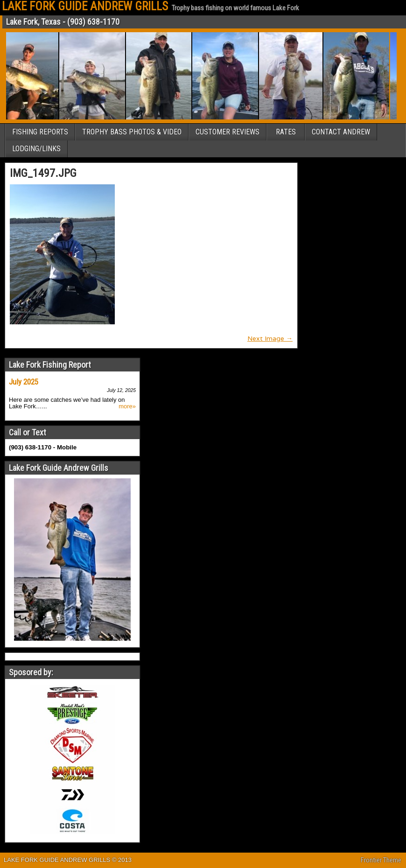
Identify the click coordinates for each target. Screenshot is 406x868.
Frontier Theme (381, 860)
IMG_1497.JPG (43, 173)
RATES (286, 132)
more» (127, 406)
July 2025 (24, 382)
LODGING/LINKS (36, 149)
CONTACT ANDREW (341, 132)
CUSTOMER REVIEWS (227, 132)
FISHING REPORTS (40, 132)
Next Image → (270, 338)
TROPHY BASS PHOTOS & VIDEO (132, 132)
